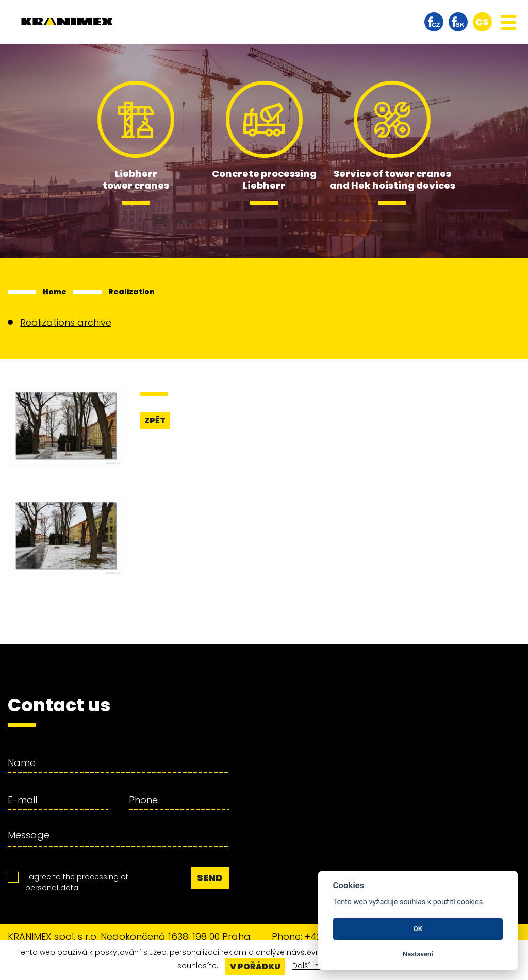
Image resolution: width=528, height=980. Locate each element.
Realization (131, 292)
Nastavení (418, 954)
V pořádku (255, 966)
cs (482, 22)
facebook (434, 22)
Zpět (155, 420)
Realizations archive (66, 322)
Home (55, 292)
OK (418, 929)
